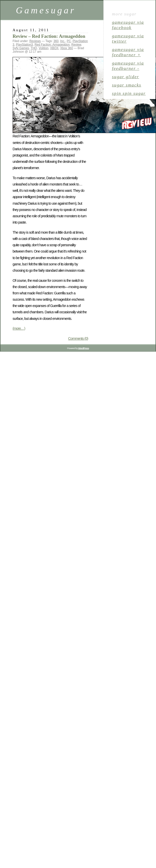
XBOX (54, 48)
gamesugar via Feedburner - (128, 66)
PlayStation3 (24, 45)
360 (56, 41)
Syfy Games (21, 48)
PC (69, 41)
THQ (34, 48)
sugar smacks (127, 85)
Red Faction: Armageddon (52, 45)
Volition (44, 48)
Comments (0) (78, 338)
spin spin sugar (129, 93)
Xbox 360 (67, 48)
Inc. (63, 41)
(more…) (19, 328)
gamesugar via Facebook (128, 25)
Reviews (35, 41)
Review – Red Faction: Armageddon (49, 36)
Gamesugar (46, 10)
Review (76, 45)
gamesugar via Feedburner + (128, 52)
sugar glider (126, 77)
